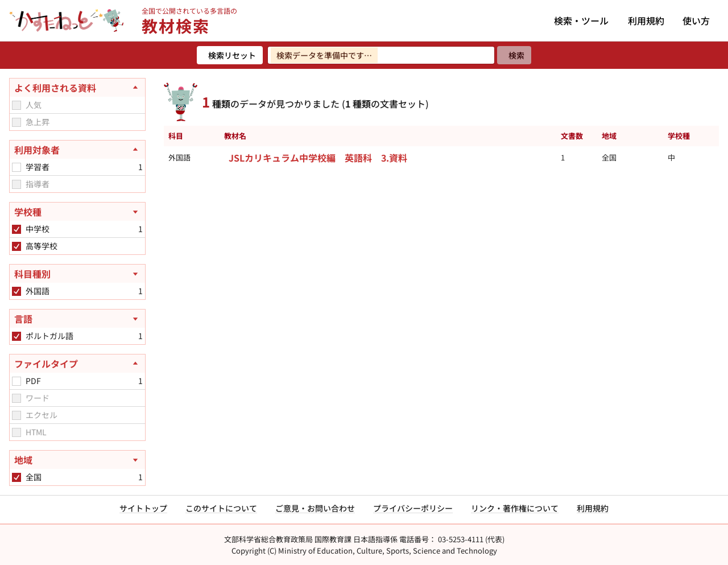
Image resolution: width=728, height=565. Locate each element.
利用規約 (646, 20)
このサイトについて (221, 508)
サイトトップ (143, 508)
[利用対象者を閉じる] (77, 150)
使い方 (696, 20)
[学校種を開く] (77, 212)
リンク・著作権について (515, 508)
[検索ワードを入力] (381, 55)
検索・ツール (581, 20)
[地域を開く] (77, 460)
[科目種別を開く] (77, 274)
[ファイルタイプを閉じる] (77, 364)
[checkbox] (16, 105)
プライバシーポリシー (413, 508)
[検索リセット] (230, 55)
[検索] (514, 55)
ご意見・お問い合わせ (315, 508)
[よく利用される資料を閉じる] (77, 88)
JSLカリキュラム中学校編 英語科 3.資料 (318, 158)
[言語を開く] (77, 319)
